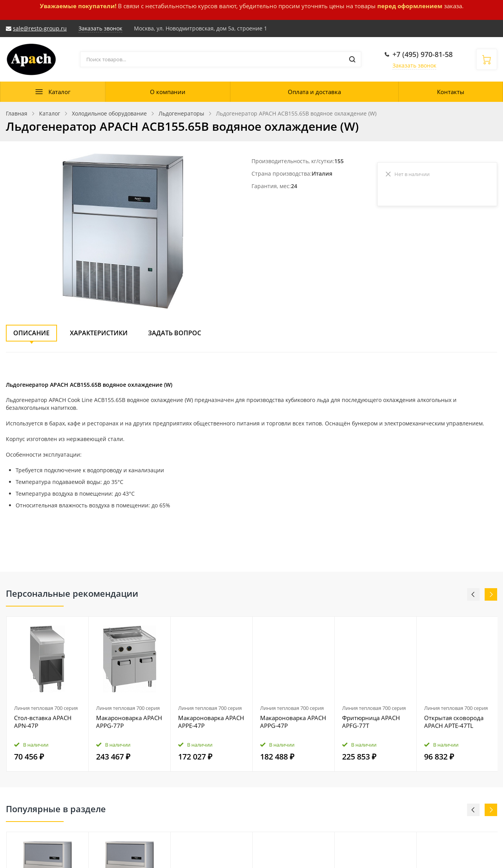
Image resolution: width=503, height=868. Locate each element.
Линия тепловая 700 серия (46, 708)
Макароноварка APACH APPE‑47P (211, 722)
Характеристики (99, 333)
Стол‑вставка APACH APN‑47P (43, 722)
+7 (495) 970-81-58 (423, 54)
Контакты (451, 92)
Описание (31, 333)
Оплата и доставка (314, 92)
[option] (48, 694)
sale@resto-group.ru (40, 28)
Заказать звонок (414, 65)
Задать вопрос (175, 333)
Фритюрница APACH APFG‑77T (371, 722)
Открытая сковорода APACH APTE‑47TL (454, 722)
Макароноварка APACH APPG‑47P (293, 722)
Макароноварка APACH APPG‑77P (129, 722)
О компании (168, 92)
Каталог (59, 92)
